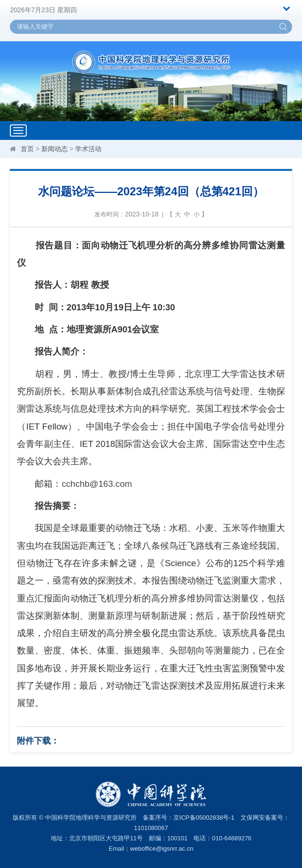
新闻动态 (54, 149)
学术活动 (88, 149)
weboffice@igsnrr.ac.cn (162, 849)
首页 (27, 149)
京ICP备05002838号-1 (204, 818)
